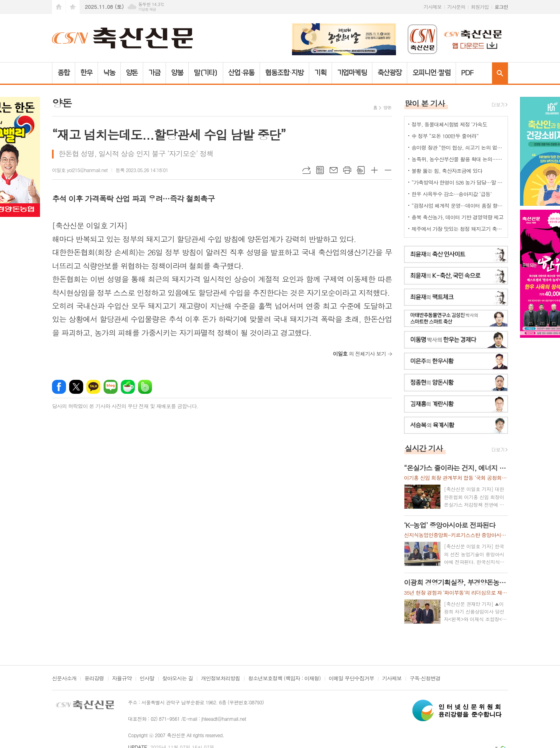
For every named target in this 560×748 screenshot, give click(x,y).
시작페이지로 (59, 7)
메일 (334, 170)
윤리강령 (94, 679)
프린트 (347, 170)
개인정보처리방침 (220, 679)
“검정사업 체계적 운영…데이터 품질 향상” (458, 206)
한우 (86, 73)
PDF (467, 73)
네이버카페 (128, 387)
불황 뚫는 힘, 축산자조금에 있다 (447, 171)
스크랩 (361, 170)
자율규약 (122, 679)
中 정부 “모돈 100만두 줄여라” (445, 136)
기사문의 (456, 7)
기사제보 (433, 7)
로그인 (501, 7)
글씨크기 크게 (374, 170)
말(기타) (206, 73)
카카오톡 (93, 387)
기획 (320, 73)
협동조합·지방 (284, 73)
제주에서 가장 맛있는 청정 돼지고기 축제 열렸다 (458, 229)
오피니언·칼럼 (431, 73)
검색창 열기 (500, 73)
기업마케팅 (352, 73)
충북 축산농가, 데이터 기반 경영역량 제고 (458, 217)
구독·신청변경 (425, 679)
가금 (154, 73)
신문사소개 (64, 679)
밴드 (145, 387)
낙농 (109, 73)
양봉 (177, 73)
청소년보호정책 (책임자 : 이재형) (284, 679)
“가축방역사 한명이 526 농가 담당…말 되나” (458, 182)
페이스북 (59, 387)
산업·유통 (242, 73)
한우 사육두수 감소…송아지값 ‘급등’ (452, 194)
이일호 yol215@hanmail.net (80, 170)
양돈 (132, 73)
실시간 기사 (424, 448)
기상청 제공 (147, 9)
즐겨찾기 (73, 7)
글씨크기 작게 (388, 170)
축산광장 (390, 73)
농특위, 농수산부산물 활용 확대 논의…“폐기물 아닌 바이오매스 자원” (458, 159)
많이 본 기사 (425, 103)
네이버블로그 (111, 387)
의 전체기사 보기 (359, 354)
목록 (320, 170)
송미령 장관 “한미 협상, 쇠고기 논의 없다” (458, 147)
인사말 (147, 679)
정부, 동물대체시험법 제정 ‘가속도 (449, 124)
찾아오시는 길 (178, 679)
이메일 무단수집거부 (352, 679)
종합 (64, 73)
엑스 (76, 387)
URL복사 (306, 170)
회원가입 (480, 7)
